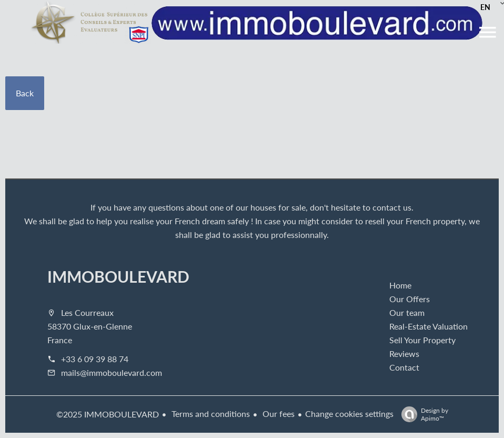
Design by (422, 414)
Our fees (278, 414)
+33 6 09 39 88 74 (95, 359)
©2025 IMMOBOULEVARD (108, 414)
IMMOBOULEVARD (118, 276)
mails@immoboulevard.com (112, 372)
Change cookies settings (349, 414)
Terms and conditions (210, 414)
